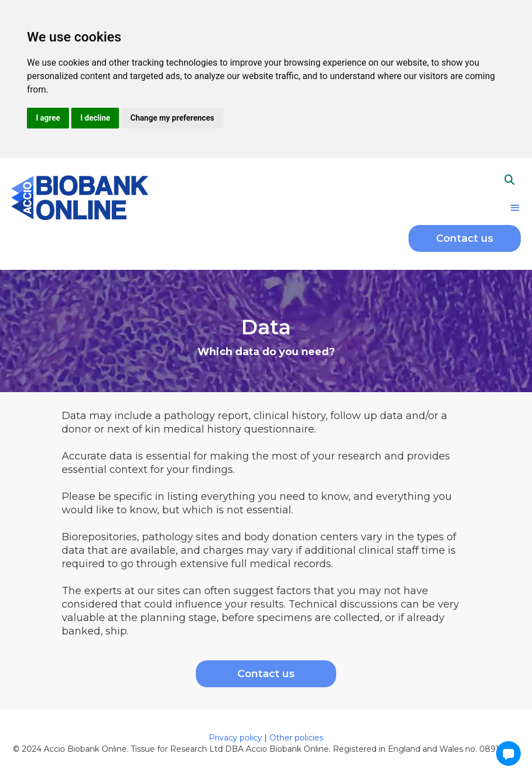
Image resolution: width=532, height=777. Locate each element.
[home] (80, 196)
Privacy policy (237, 738)
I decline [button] (95, 118)
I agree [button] (48, 118)
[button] (515, 208)
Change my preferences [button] (172, 118)
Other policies (296, 738)
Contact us (465, 238)
